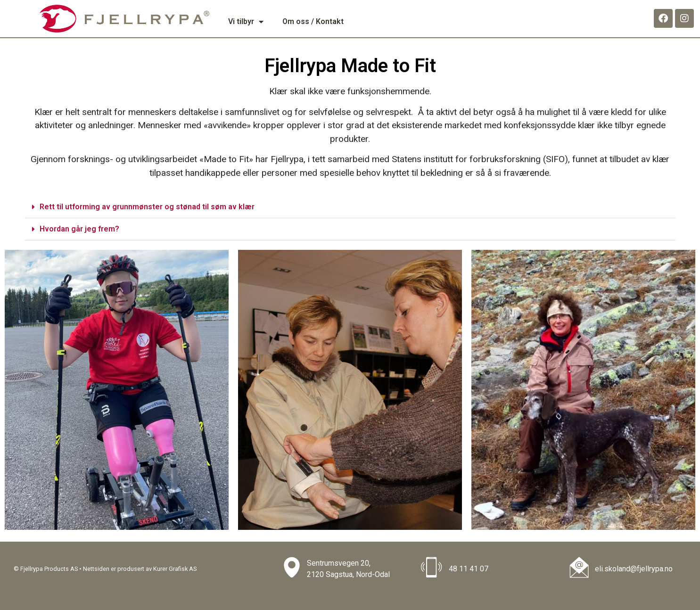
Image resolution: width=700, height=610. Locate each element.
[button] (350, 207)
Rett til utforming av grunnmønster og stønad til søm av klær (147, 207)
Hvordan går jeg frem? (79, 229)
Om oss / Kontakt (313, 21)
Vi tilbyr (246, 22)
